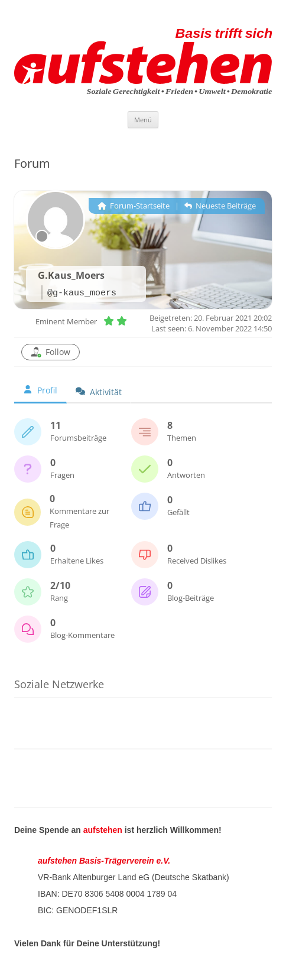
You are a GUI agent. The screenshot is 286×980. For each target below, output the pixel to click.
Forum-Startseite (134, 206)
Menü (143, 120)
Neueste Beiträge (220, 206)
